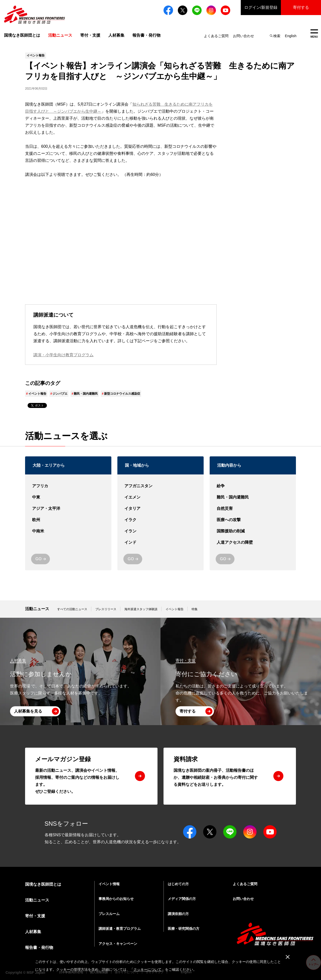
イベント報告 (37, 394)
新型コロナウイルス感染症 (122, 394)
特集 (195, 609)
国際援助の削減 (253, 531)
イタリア (160, 509)
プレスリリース (106, 609)
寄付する (301, 7)
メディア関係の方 (182, 899)
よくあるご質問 (216, 36)
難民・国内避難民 (86, 394)
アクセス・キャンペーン (118, 944)
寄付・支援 (90, 35)
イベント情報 (109, 884)
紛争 (253, 486)
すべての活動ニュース (72, 609)
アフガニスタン (160, 486)
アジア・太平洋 (68, 509)
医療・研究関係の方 (184, 929)
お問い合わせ (244, 36)
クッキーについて (147, 969)
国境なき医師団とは (22, 35)
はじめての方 (178, 884)
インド (160, 543)
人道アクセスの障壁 (253, 543)
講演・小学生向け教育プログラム (63, 355)
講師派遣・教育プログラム (120, 929)
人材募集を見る (28, 711)
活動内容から (229, 465)
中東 (68, 497)
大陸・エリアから (49, 465)
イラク (160, 520)
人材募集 (116, 35)
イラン (160, 531)
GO (38, 559)
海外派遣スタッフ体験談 (141, 609)
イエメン (160, 497)
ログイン (261, 8)
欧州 (68, 520)
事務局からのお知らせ (116, 899)
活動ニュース (37, 609)
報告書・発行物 (146, 35)
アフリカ (68, 486)
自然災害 (253, 509)
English (291, 36)
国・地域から (137, 465)
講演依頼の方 (178, 914)
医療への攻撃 (253, 520)
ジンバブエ (60, 394)
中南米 (68, 531)
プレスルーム (109, 914)
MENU (314, 34)
